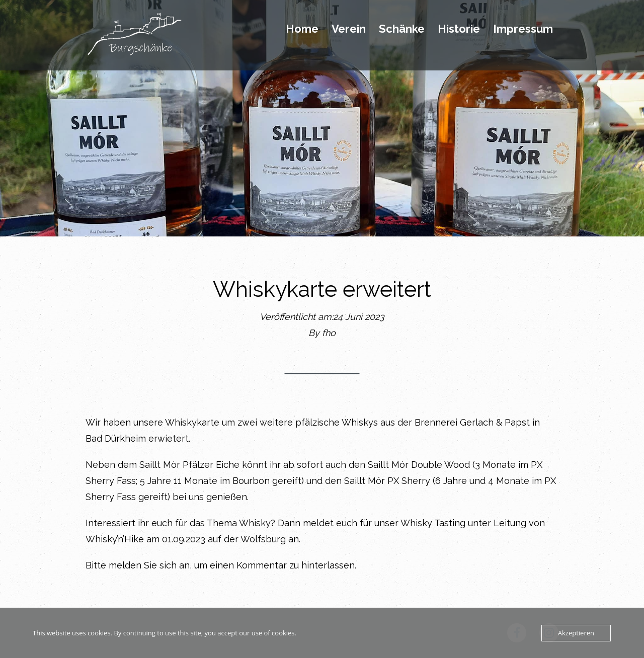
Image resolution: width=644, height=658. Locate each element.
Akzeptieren (576, 633)
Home (302, 29)
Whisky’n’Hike (115, 539)
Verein (349, 29)
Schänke (402, 29)
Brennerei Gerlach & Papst (472, 422)
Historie (459, 29)
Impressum (523, 29)
